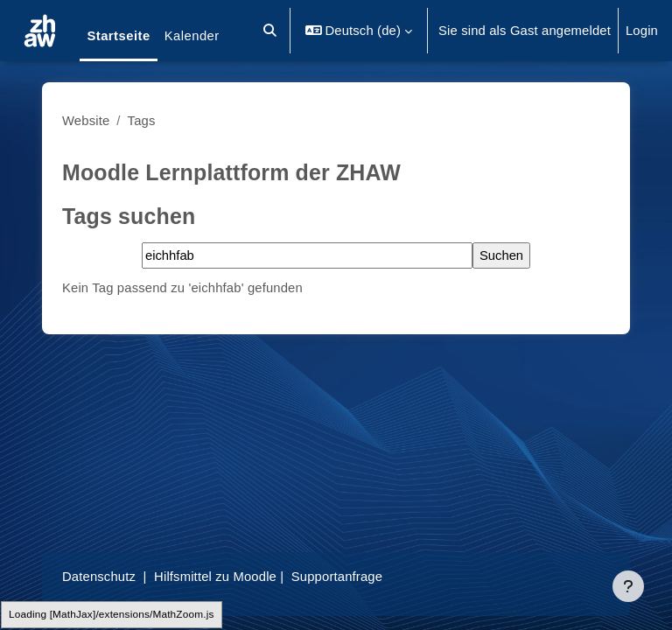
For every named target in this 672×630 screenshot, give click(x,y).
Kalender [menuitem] (192, 36)
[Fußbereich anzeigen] (628, 586)
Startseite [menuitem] (118, 36)
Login (642, 31)
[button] (270, 31)
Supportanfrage (337, 577)
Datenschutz (99, 577)
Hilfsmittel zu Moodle (215, 577)
